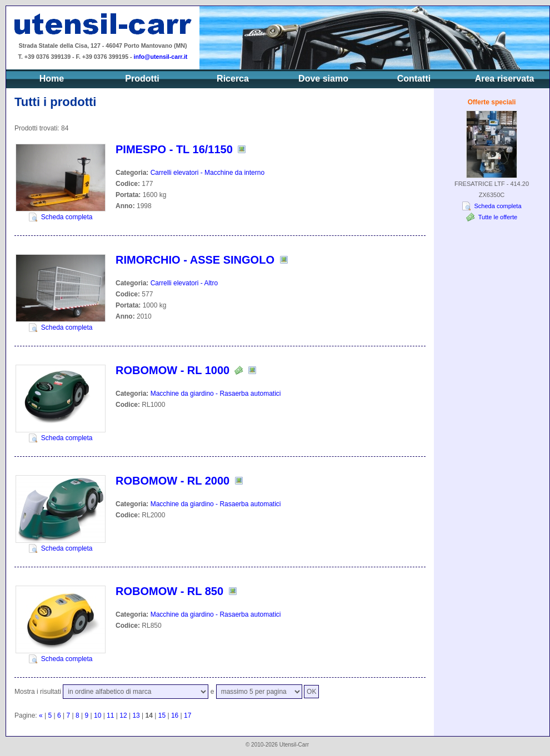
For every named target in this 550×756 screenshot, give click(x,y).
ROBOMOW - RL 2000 (172, 481)
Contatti (414, 79)
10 (97, 715)
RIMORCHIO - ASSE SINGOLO (195, 260)
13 (136, 715)
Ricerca (233, 79)
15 (162, 715)
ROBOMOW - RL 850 (169, 591)
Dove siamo (323, 79)
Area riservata (505, 79)
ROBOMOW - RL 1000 (172, 370)
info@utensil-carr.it (161, 57)
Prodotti (142, 79)
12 (123, 715)
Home (52, 79)
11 (110, 715)
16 (175, 715)
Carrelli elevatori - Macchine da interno (207, 173)
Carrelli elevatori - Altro (184, 283)
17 (187, 715)
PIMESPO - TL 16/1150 (174, 149)
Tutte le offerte (498, 217)
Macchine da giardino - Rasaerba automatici (216, 394)
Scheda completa (67, 217)
